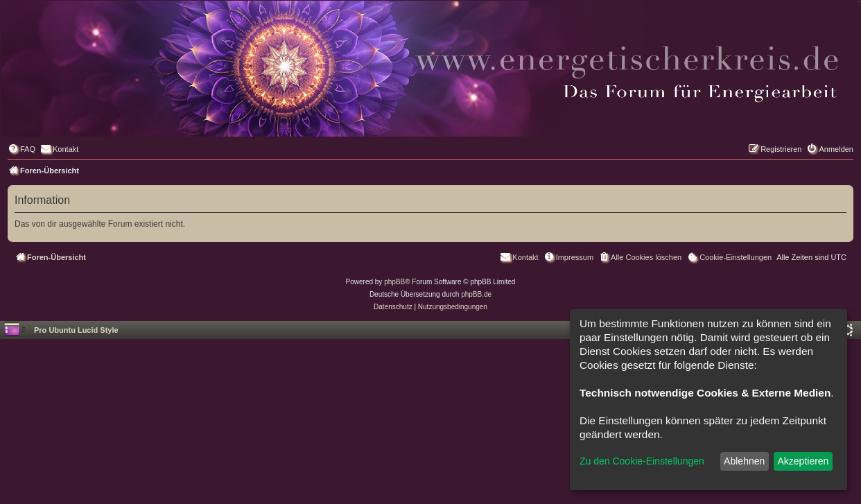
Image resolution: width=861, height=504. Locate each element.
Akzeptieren (803, 461)
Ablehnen (744, 461)
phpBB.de (476, 294)
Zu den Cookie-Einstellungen (642, 461)
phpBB (394, 282)
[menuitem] (21, 149)
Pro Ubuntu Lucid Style (76, 330)
